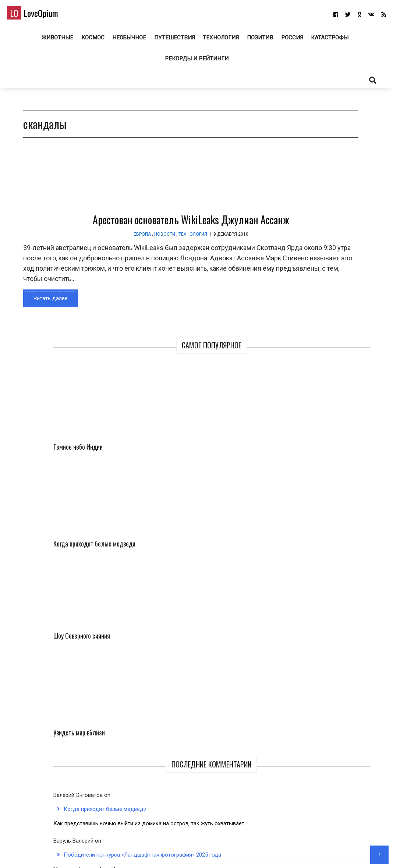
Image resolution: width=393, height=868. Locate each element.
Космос (92, 40)
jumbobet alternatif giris (326, 505)
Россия (291, 40)
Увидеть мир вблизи (350, 264)
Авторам (218, 852)
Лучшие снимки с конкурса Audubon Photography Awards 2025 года (329, 533)
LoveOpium (44, 15)
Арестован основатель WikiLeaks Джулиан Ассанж (146, 226)
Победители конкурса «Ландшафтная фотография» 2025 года (328, 449)
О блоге (193, 852)
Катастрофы (329, 40)
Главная (169, 852)
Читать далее (46, 314)
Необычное (129, 40)
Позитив (258, 40)
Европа (97, 240)
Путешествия (173, 40)
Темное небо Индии (303, 190)
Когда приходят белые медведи (346, 200)
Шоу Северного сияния (306, 264)
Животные (57, 40)
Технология (219, 40)
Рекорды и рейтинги (197, 62)
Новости (120, 240)
